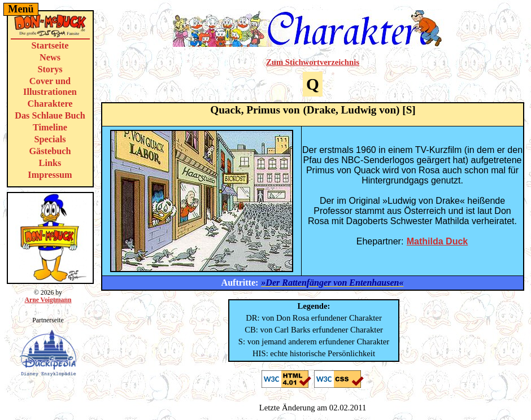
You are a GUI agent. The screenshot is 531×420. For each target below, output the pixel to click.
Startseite (50, 46)
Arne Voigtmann (48, 300)
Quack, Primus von (255, 110)
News (50, 58)
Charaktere (50, 104)
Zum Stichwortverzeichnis (313, 62)
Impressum (50, 175)
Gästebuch (50, 151)
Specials (50, 139)
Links (50, 163)
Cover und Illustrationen (50, 87)
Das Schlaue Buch (50, 116)
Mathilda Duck (437, 241)
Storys (50, 69)
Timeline (50, 128)
